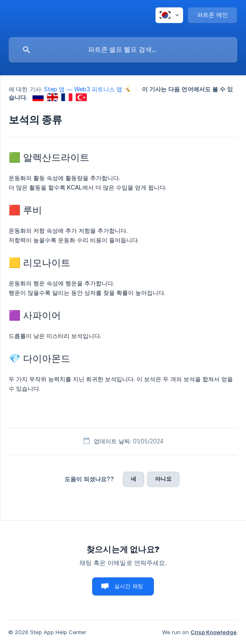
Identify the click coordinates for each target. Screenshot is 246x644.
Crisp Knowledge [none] (214, 632)
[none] (169, 15)
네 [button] (133, 479)
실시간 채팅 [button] (129, 586)
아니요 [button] (163, 479)
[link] (38, 97)
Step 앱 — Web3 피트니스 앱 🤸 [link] (88, 89)
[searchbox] (123, 50)
